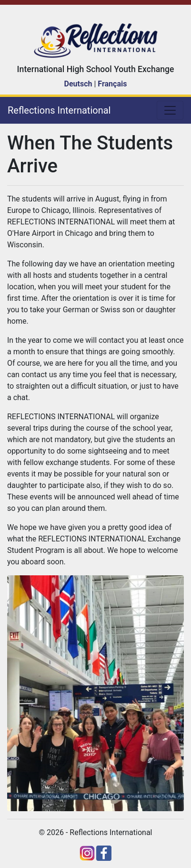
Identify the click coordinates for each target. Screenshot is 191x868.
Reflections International (59, 110)
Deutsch (78, 84)
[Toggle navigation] (170, 110)
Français (112, 84)
